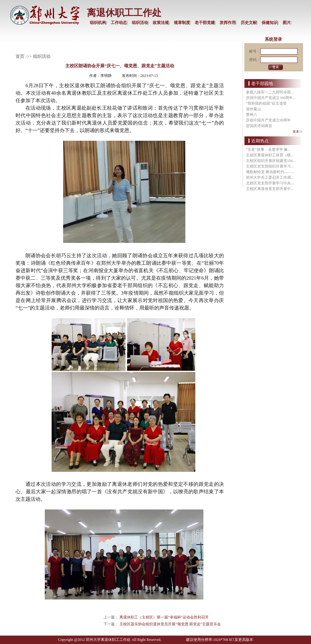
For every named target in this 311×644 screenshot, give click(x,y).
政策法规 (161, 23)
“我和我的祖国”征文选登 (266, 103)
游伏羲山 (253, 109)
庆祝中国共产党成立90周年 (268, 120)
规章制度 (182, 23)
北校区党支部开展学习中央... (270, 183)
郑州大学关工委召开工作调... (270, 178)
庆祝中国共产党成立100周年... (271, 98)
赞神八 (252, 115)
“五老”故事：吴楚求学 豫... (268, 149)
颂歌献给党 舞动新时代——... (270, 172)
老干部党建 (205, 23)
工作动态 (119, 23)
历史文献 (249, 23)
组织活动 (140, 23)
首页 (20, 57)
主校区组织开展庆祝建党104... (271, 161)
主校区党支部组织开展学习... (270, 166)
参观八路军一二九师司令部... (270, 92)
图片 (287, 23)
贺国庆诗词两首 (259, 126)
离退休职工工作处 (124, 13)
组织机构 (98, 23)
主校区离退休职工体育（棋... (270, 155)
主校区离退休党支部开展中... (270, 189)
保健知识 (270, 23)
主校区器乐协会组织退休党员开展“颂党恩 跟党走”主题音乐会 (170, 624)
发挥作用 (228, 23)
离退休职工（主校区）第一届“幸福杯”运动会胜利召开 (164, 617)
